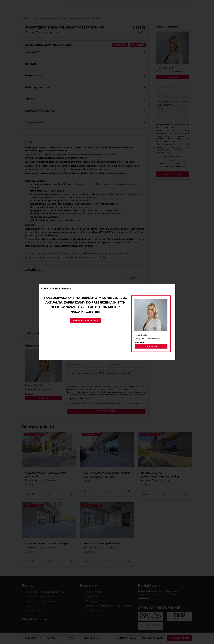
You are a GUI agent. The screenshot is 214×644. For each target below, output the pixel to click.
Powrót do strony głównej (86, 321)
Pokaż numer (151, 346)
